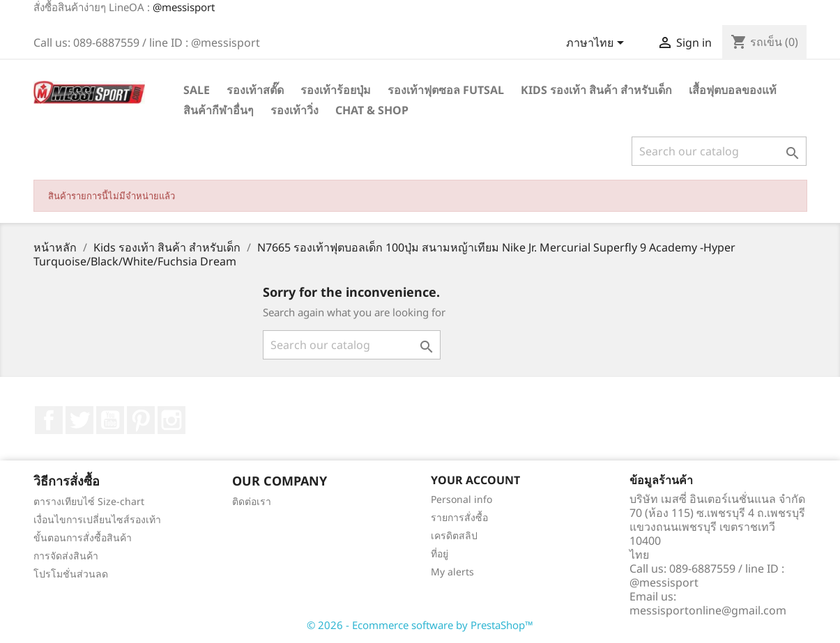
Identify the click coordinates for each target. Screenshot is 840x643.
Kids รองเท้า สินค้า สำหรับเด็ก (596, 90)
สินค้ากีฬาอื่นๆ (219, 110)
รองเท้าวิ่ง (295, 110)
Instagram (171, 420)
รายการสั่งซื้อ (459, 517)
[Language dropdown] (597, 44)
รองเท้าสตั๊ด (255, 90)
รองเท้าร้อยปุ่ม (336, 90)
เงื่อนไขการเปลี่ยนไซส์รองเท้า (97, 519)
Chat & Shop (372, 110)
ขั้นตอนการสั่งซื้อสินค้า (83, 537)
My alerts (452, 572)
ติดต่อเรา (252, 501)
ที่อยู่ (440, 553)
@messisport (184, 7)
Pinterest (141, 420)
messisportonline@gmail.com (708, 610)
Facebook (49, 420)
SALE (197, 90)
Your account (475, 480)
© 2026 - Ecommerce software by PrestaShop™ (420, 625)
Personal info (461, 499)
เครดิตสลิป (454, 535)
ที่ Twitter (79, 420)
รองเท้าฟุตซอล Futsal (446, 90)
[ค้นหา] (719, 151)
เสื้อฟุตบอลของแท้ (733, 90)
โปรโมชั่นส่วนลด (71, 574)
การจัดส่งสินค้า (66, 556)
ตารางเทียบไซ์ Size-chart (89, 501)
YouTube (110, 420)
